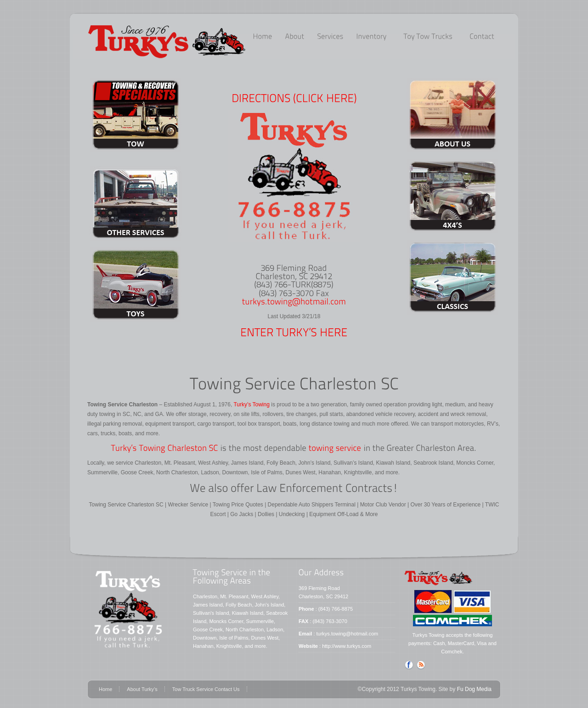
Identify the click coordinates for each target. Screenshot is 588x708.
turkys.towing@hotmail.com (348, 634)
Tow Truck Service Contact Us (206, 689)
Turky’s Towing (251, 405)
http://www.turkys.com (347, 646)
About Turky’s (142, 689)
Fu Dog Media (474, 689)
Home (105, 689)
